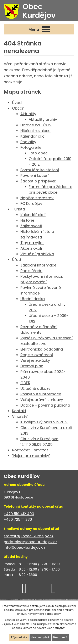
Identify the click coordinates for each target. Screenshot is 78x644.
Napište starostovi (37, 198)
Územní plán (32, 366)
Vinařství (20, 416)
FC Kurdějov (31, 203)
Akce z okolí (31, 248)
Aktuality (28, 114)
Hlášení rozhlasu (35, 131)
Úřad (17, 260)
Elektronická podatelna (42, 349)
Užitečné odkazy (35, 388)
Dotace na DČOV (36, 125)
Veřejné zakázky (35, 360)
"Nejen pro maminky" (31, 456)
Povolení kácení (35, 175)
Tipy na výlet (32, 243)
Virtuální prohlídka (37, 254)
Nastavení (60, 637)
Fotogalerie (31, 147)
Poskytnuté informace (41, 394)
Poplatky (28, 142)
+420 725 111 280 (18, 519)
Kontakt (19, 411)
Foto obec (38, 153)
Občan (18, 108)
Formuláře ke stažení (40, 170)
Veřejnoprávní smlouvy (42, 400)
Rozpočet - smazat (30, 450)
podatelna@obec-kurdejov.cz (30, 542)
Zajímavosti (31, 226)
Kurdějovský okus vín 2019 (44, 422)
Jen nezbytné (40, 637)
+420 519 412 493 (19, 514)
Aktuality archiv (43, 119)
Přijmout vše (19, 637)
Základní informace (38, 265)
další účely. (54, 614)
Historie (27, 220)
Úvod (17, 103)
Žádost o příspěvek (38, 181)
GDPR (25, 383)
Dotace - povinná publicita (45, 405)
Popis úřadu (31, 271)
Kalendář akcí (33, 136)
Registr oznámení (37, 355)
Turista (19, 209)
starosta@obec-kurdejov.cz (29, 536)
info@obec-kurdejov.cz (24, 547)
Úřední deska (33, 299)
